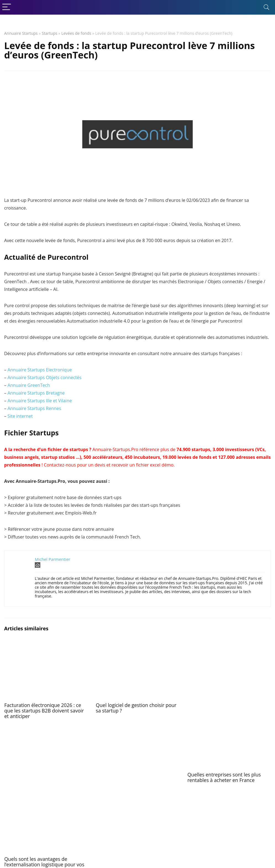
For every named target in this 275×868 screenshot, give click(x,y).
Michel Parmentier (52, 559)
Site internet (20, 416)
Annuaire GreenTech (29, 385)
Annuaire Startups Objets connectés (44, 377)
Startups (50, 33)
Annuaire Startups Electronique (40, 370)
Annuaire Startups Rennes (34, 408)
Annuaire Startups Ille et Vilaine (40, 401)
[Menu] (7, 7)
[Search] (266, 7)
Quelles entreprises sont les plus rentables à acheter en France (224, 777)
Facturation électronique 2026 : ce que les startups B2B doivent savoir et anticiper (44, 711)
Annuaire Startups (21, 33)
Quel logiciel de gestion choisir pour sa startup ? (136, 708)
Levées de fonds (76, 33)
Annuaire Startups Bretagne (36, 393)
